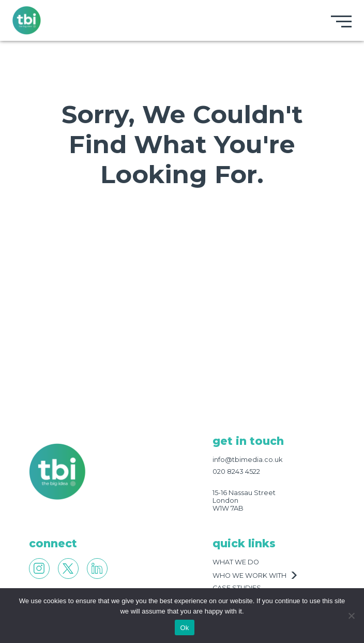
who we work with (249, 575)
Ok (184, 628)
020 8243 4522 (236, 472)
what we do (236, 562)
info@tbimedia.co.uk (247, 460)
